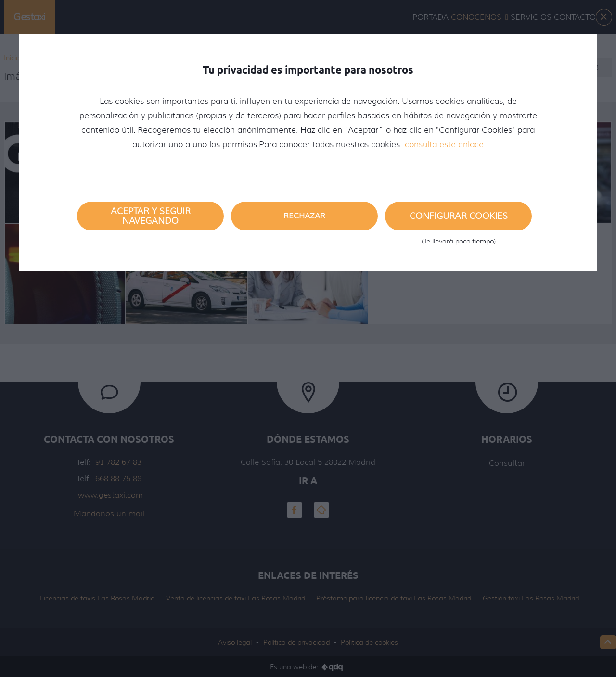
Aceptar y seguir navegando (151, 216)
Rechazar (304, 216)
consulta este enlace (444, 144)
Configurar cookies (458, 221)
